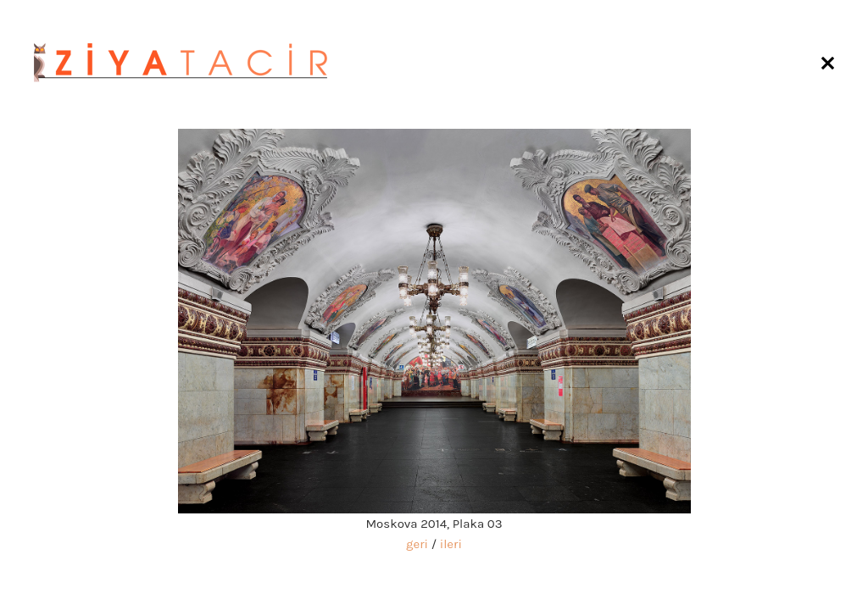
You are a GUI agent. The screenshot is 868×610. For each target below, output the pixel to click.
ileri (451, 544)
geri (417, 544)
